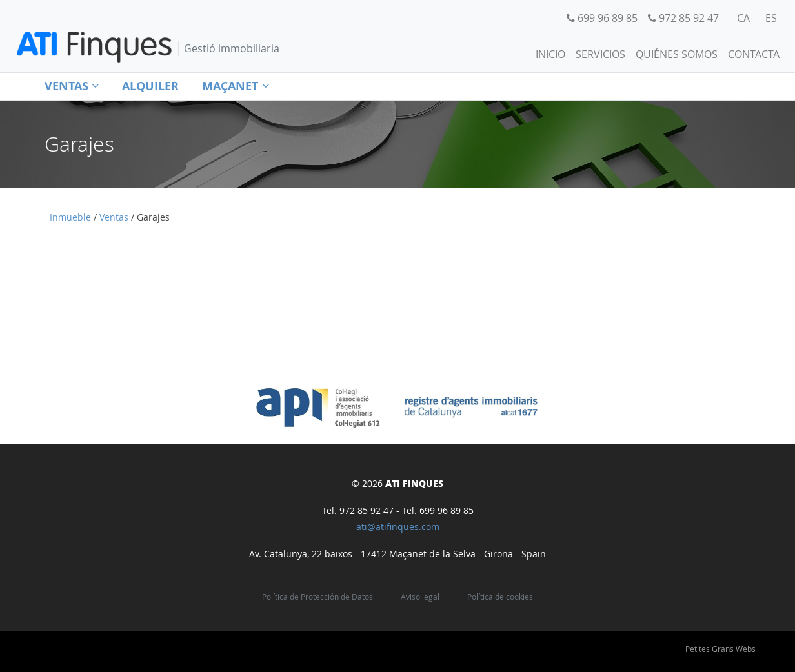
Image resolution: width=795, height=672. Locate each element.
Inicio (550, 54)
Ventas (114, 217)
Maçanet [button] (235, 86)
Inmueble (70, 217)
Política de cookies (500, 597)
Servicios (600, 54)
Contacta (754, 54)
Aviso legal (420, 597)
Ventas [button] (72, 86)
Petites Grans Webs (720, 649)
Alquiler (150, 86)
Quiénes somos (677, 54)
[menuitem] (743, 18)
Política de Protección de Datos (317, 597)
